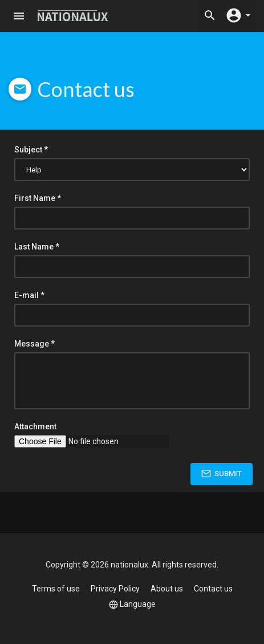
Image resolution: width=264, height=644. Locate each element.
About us (167, 589)
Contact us (213, 589)
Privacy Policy (115, 589)
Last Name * (37, 247)
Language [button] (132, 604)
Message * (34, 344)
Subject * (31, 150)
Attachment (35, 426)
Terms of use (56, 589)
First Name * (38, 198)
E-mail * (29, 295)
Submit (222, 474)
